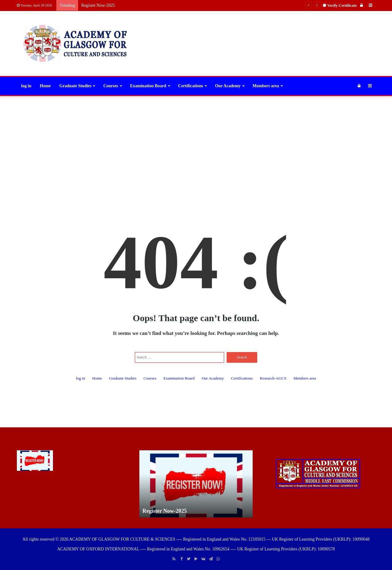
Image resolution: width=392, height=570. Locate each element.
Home (45, 86)
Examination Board (148, 86)
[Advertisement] (196, 145)
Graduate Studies (75, 86)
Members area (266, 86)
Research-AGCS (273, 378)
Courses (111, 86)
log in (26, 86)
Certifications (191, 86)
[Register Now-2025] (35, 461)
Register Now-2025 (98, 5)
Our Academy (228, 86)
